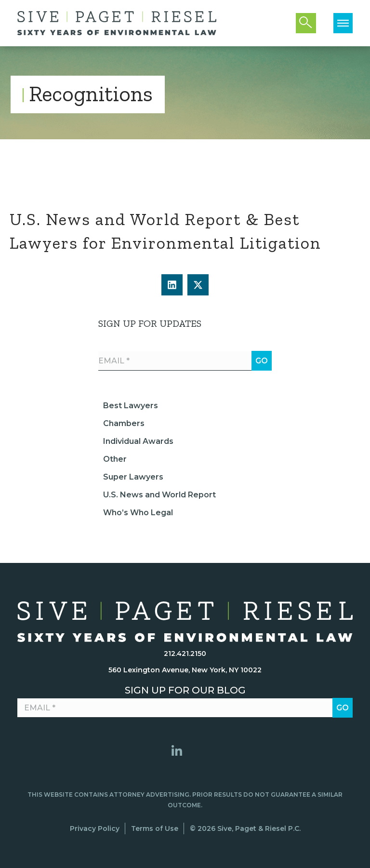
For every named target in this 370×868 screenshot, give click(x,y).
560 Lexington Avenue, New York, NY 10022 (185, 670)
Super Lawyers (133, 477)
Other (115, 459)
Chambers (124, 423)
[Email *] (185, 361)
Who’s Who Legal (138, 513)
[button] (172, 285)
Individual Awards (138, 441)
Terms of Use (155, 828)
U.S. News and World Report (159, 495)
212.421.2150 (185, 654)
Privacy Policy (95, 828)
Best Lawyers (131, 406)
